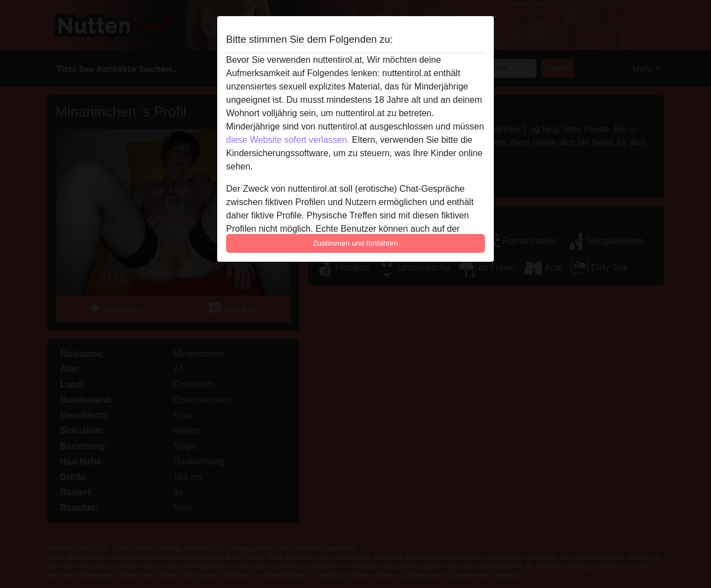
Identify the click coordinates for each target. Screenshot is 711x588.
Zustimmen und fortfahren (355, 243)
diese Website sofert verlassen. (288, 140)
